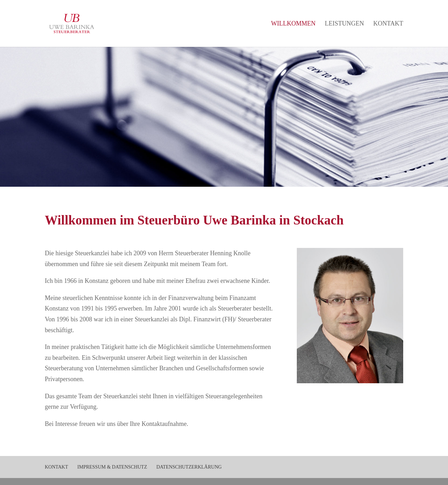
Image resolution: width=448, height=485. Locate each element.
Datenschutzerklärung (189, 467)
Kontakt (388, 24)
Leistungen (344, 24)
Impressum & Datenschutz (112, 467)
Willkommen (293, 24)
